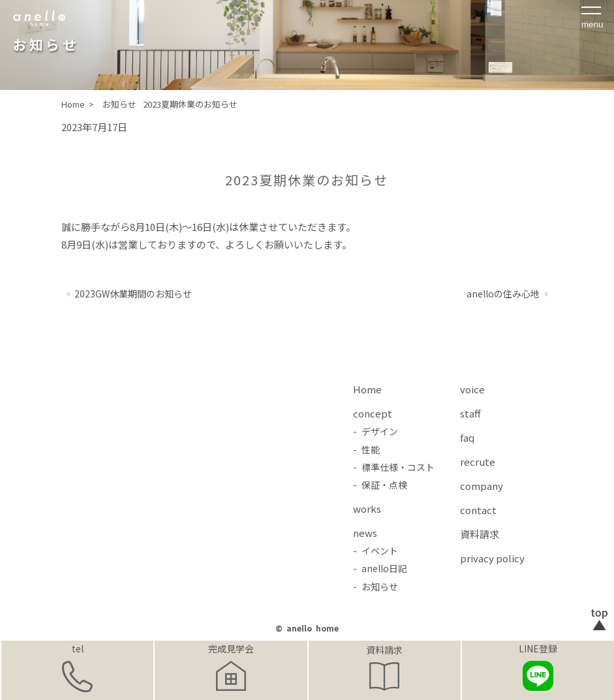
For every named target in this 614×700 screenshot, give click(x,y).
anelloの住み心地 (503, 294)
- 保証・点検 (380, 485)
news (365, 533)
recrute (478, 462)
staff (470, 413)
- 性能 (366, 449)
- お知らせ (376, 586)
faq (467, 437)
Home (367, 389)
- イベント (376, 551)
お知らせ (119, 104)
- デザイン (376, 431)
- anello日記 (380, 568)
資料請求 (384, 650)
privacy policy (492, 558)
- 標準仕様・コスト (394, 467)
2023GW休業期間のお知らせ (133, 294)
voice (472, 389)
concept (373, 413)
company (482, 486)
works (367, 509)
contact (478, 510)
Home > (79, 104)
